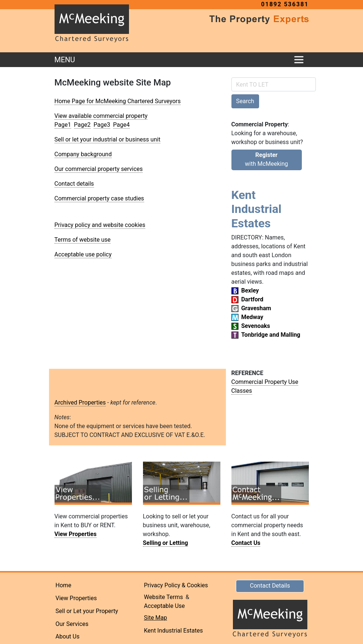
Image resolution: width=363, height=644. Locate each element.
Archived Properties (80, 402)
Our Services (72, 624)
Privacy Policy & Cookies (176, 585)
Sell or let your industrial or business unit (108, 139)
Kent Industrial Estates (174, 631)
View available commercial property (101, 116)
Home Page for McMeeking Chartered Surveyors (118, 101)
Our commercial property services (99, 169)
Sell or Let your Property (87, 611)
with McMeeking (267, 159)
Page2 (82, 125)
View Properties (76, 534)
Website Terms (164, 597)
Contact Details (270, 586)
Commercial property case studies (99, 198)
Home (64, 585)
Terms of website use (83, 240)
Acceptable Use (165, 606)
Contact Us (246, 543)
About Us (68, 636)
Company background (83, 154)
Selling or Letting (166, 543)
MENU (65, 60)
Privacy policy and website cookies (100, 225)
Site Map (156, 618)
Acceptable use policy (83, 254)
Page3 (102, 125)
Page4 (121, 125)
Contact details (74, 184)
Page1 (63, 125)
